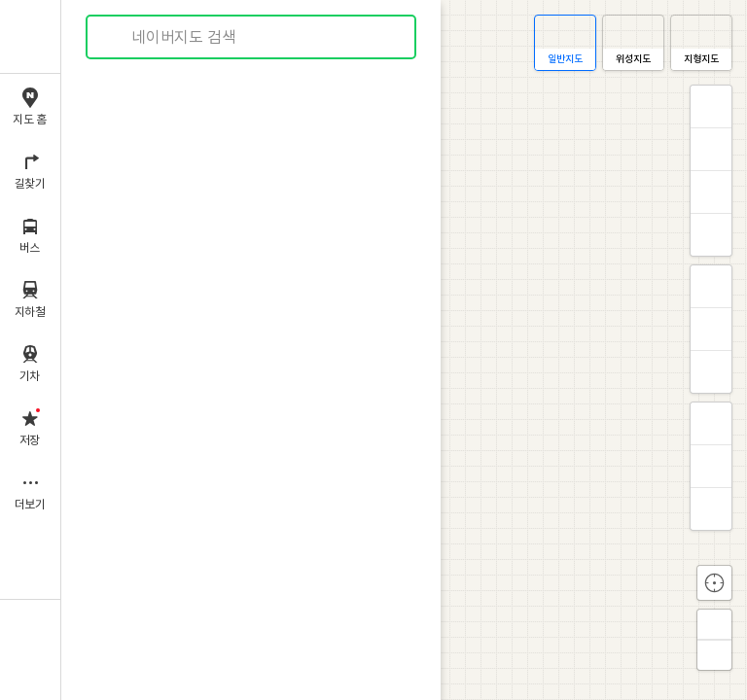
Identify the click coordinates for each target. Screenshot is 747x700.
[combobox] (252, 37)
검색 (115, 37)
